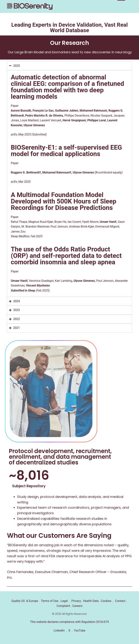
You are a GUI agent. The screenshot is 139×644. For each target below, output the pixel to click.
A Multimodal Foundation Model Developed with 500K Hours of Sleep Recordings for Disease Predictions (64, 201)
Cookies (106, 601)
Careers (77, 606)
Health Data (91, 601)
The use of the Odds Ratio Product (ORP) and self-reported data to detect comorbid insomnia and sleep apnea (66, 256)
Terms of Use (50, 601)
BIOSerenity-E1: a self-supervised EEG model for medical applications (66, 151)
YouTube (80, 630)
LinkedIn (59, 630)
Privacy (76, 601)
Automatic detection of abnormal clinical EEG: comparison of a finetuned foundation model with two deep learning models (67, 87)
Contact (120, 601)
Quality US (18, 601)
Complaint (63, 606)
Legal (64, 601)
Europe (33, 601)
